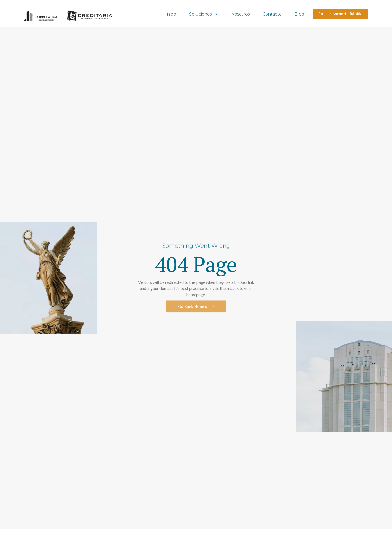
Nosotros (240, 15)
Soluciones (204, 15)
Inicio (171, 15)
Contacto (272, 15)
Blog (299, 15)
